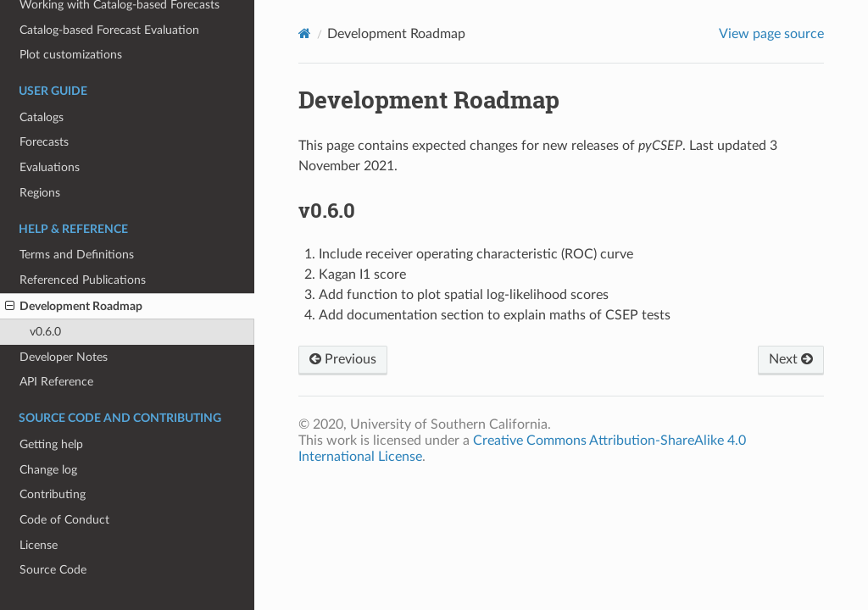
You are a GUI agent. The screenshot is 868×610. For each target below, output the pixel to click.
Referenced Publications (83, 280)
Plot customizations (71, 55)
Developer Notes (64, 357)
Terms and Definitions (77, 255)
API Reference (56, 382)
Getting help (51, 444)
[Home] (305, 33)
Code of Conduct (64, 520)
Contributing (53, 494)
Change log (48, 470)
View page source (771, 34)
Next (791, 359)
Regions (40, 193)
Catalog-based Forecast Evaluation (109, 30)
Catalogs (42, 117)
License (39, 545)
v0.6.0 (45, 332)
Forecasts (44, 142)
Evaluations (50, 167)
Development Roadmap (74, 307)
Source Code (53, 570)
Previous (343, 359)
